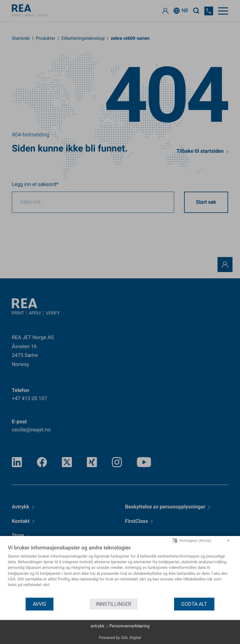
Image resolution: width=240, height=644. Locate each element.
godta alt (194, 604)
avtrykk (97, 626)
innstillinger (114, 604)
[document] (120, 571)
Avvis (40, 604)
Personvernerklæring (130, 626)
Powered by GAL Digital (120, 638)
